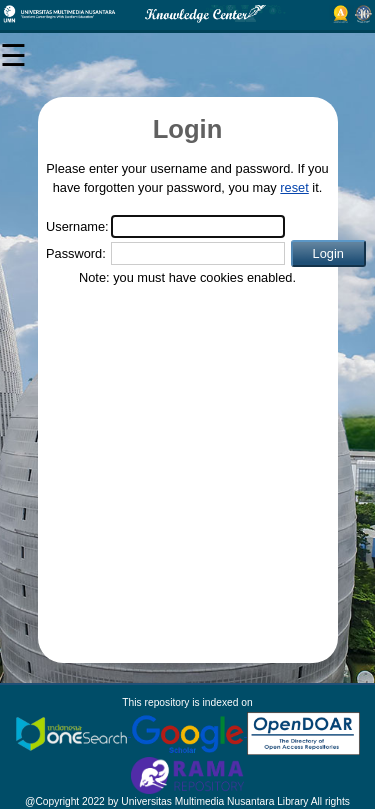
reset (294, 187)
